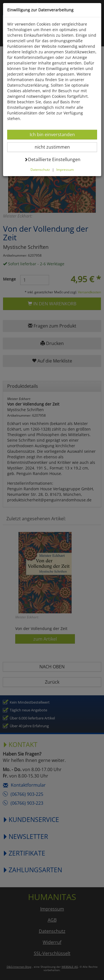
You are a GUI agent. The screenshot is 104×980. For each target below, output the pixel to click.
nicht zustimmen (56, 147)
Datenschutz (40, 169)
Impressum (65, 169)
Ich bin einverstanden (52, 134)
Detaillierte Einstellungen (52, 159)
